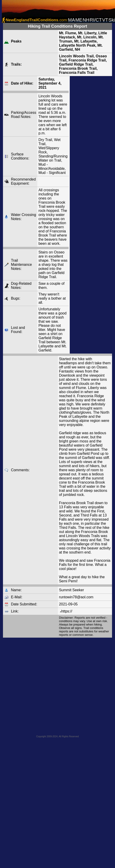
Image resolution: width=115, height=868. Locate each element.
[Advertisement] (57, 685)
